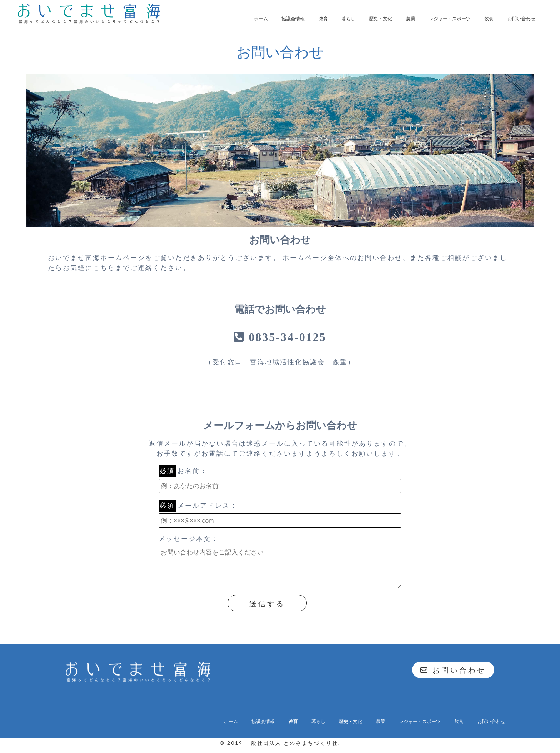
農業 (411, 19)
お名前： (280, 480)
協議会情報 (293, 19)
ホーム (261, 19)
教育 (323, 19)
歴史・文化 (381, 19)
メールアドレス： (280, 515)
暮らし (348, 19)
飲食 (489, 19)
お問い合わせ (521, 19)
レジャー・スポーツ (450, 19)
